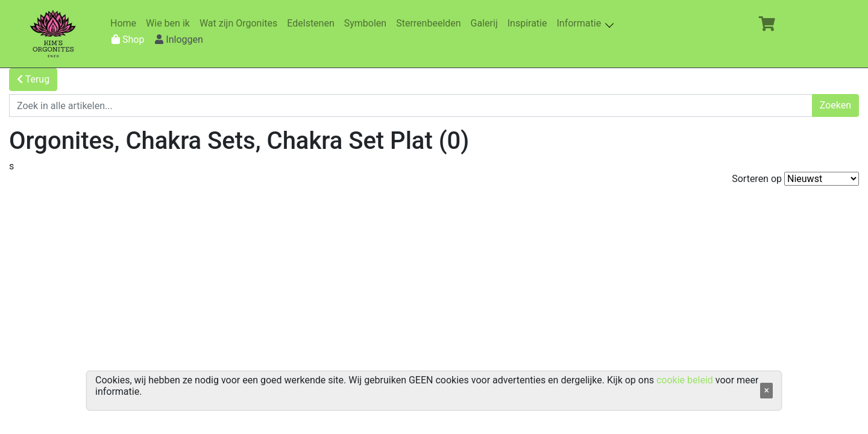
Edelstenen (313, 23)
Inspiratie (530, 23)
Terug (33, 79)
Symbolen (368, 23)
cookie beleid (685, 380)
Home (126, 23)
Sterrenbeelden (431, 23)
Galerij (487, 23)
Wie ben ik (170, 23)
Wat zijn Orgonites (241, 23)
